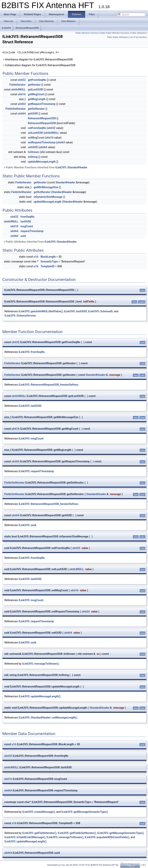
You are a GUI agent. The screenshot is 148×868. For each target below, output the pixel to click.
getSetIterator (36, 109)
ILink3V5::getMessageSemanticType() (85, 812)
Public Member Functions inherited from (45, 167)
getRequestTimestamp (42, 104)
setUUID (33, 147)
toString (33, 157)
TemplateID (47, 266)
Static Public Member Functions (115, 33)
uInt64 (22, 104)
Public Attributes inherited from (40, 242)
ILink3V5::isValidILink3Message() (25, 837)
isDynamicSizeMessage (48, 197)
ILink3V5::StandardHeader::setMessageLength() (48, 718)
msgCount (27, 226)
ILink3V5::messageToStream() (41, 664)
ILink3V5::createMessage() (39, 812)
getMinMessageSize (46, 187)
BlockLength (48, 257)
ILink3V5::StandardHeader (71, 167)
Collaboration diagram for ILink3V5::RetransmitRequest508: (39, 65)
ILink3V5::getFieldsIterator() (39, 833)
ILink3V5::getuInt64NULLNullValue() (41, 311)
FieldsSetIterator (16, 109)
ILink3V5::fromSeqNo (32, 352)
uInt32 (22, 80)
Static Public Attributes (118, 37)
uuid (23, 236)
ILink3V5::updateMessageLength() (40, 696)
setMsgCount (36, 138)
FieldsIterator (18, 85)
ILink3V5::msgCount (31, 439)
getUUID (33, 114)
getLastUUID (36, 89)
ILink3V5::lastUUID (75, 311)
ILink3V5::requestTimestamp (36, 471)
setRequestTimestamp (42, 142)
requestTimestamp (32, 231)
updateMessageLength (42, 162)
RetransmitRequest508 (27, 28)
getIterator (34, 85)
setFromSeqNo (37, 128)
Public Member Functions (87, 33)
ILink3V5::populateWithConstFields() (107, 837)
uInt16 (22, 94)
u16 (36, 257)
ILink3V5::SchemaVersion (20, 316)
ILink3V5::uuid (27, 525)
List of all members (138, 37)
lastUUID (26, 221)
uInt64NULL (18, 89)
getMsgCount (36, 94)
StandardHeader (65, 182)
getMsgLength (37, 99)
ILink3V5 (6, 28)
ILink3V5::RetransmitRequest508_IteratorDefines (48, 385)
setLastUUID (35, 133)
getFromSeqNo (37, 80)
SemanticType (49, 261)
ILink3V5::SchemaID (100, 311)
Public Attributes (138, 33)
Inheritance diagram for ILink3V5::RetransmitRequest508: (38, 59)
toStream (34, 152)
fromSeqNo (27, 217)
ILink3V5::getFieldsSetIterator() (77, 833)
